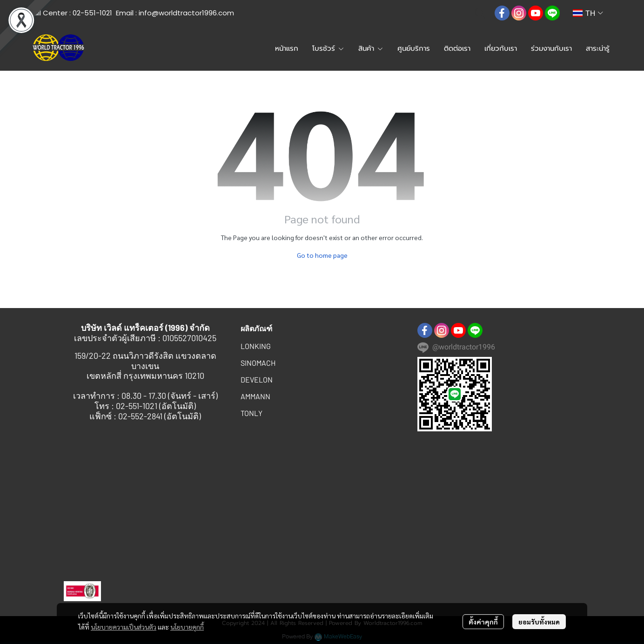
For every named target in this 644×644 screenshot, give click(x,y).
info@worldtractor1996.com (186, 13)
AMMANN (255, 396)
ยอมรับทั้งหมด (539, 622)
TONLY (252, 413)
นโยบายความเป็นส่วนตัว (124, 627)
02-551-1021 (92, 13)
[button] (480, 13)
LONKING (256, 346)
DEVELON (257, 379)
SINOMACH (258, 363)
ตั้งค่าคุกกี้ (483, 622)
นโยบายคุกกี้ (187, 627)
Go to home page (322, 255)
